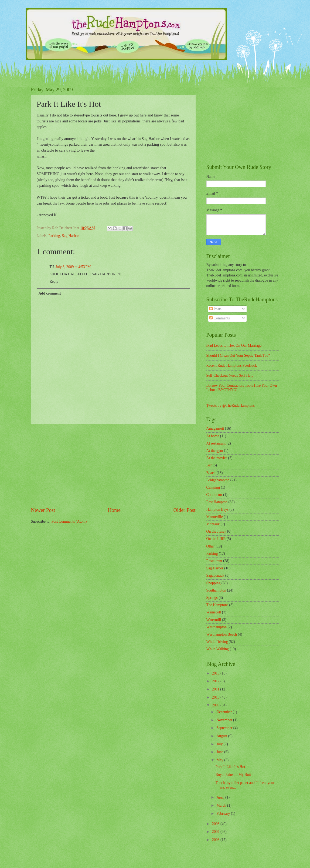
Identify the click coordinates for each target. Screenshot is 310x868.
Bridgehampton (218, 480)
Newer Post (43, 510)
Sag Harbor (70, 236)
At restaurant (216, 443)
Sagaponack (215, 575)
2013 (216, 673)
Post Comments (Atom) (69, 521)
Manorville (215, 517)
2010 (216, 697)
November (225, 720)
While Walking (218, 649)
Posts (215, 309)
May (220, 760)
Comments (219, 318)
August (222, 736)
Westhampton (217, 627)
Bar (209, 465)
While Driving (217, 642)
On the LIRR (216, 539)
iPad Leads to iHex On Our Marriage (234, 345)
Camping (213, 487)
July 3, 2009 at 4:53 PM (73, 267)
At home (213, 436)
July (220, 744)
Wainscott (214, 612)
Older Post (184, 510)
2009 (216, 705)
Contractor (214, 495)
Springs (212, 598)
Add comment (50, 293)
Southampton (216, 590)
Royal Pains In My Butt (233, 775)
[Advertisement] (113, 465)
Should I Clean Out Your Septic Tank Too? (238, 355)
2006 (216, 840)
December (224, 712)
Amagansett (215, 428)
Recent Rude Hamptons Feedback (232, 365)
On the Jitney (216, 531)
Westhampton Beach (222, 634)
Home (114, 510)
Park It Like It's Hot (230, 767)
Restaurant (214, 561)
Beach (211, 473)
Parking (54, 236)
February (224, 814)
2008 (216, 824)
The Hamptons (217, 605)
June (220, 752)
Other (211, 546)
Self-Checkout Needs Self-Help (230, 375)
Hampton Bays (217, 510)
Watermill (214, 620)
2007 (216, 832)
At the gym (215, 451)
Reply (54, 281)
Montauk (213, 524)
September (225, 728)
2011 (216, 689)
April (221, 797)
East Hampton (217, 502)
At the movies (217, 458)
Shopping (214, 583)
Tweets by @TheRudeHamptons (231, 405)
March (222, 805)
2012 (216, 681)
